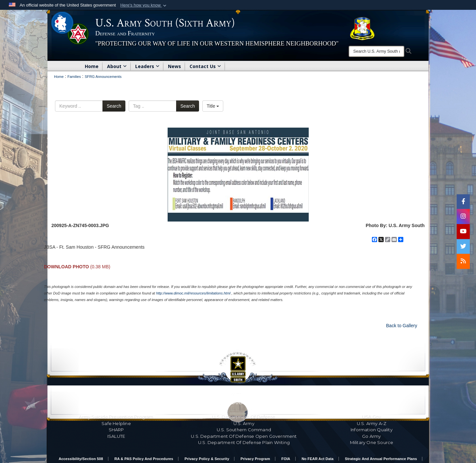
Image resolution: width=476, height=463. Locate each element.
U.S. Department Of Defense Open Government (244, 436)
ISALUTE (116, 436)
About (117, 66)
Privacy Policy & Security (207, 459)
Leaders (147, 66)
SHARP (116, 430)
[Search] (376, 51)
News (174, 66)
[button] (144, 5)
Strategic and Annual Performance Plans (381, 459)
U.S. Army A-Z (372, 423)
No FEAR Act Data (318, 459)
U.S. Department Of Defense (244, 417)
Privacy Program (255, 459)
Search (114, 106)
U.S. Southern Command (244, 430)
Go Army (371, 436)
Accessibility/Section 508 (81, 459)
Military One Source (372, 442)
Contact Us (205, 66)
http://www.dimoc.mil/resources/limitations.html (193, 293)
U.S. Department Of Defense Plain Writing (244, 442)
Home (92, 66)
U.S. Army (244, 423)
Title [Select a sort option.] (213, 106)
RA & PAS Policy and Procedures (144, 459)
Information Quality (372, 430)
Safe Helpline (116, 423)
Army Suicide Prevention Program (116, 417)
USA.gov (372, 417)
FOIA (286, 459)
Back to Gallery (402, 326)
